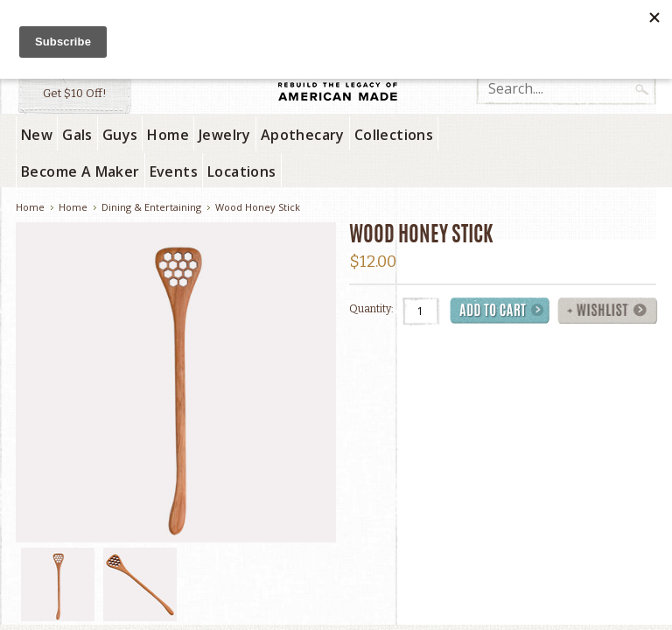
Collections (394, 135)
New (37, 135)
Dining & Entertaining (151, 207)
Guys (120, 135)
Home (168, 135)
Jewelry (225, 135)
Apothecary (303, 135)
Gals (77, 135)
